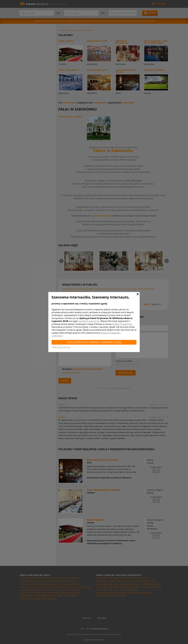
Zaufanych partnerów (89, 321)
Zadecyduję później (61, 347)
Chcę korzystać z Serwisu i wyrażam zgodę (94, 342)
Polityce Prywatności (122, 324)
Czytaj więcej (57, 336)
